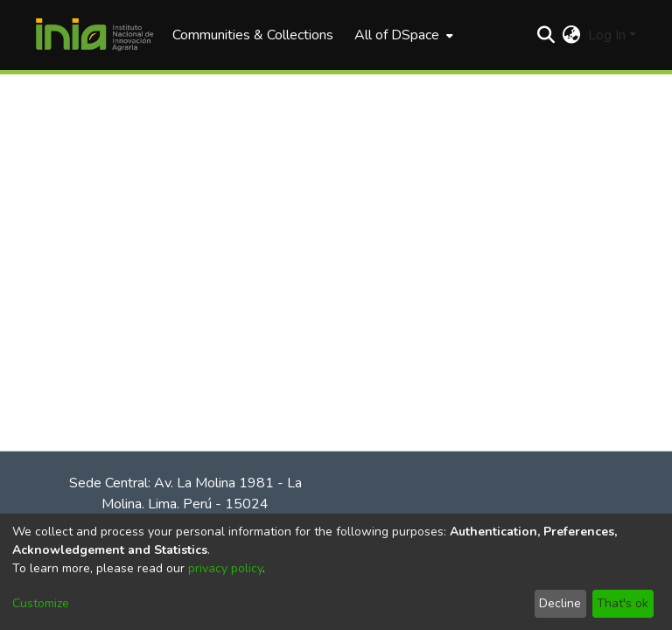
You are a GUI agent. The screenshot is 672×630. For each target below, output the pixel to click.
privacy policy (225, 568)
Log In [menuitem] (607, 35)
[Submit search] (546, 35)
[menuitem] (402, 35)
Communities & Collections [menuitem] (253, 35)
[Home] (94, 35)
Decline (560, 603)
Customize (41, 603)
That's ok (623, 603)
